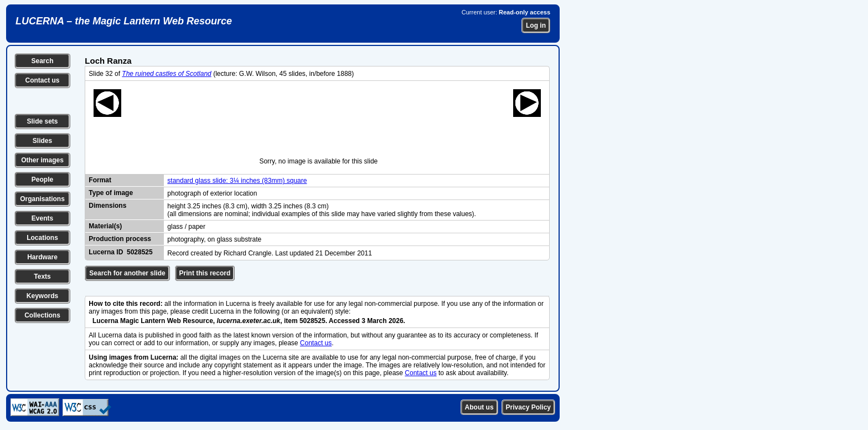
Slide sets (42, 121)
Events (42, 218)
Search (42, 61)
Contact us (42, 80)
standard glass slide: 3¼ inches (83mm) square (237, 181)
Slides (42, 141)
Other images (42, 160)
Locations (42, 238)
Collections (42, 315)
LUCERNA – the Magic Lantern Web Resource (124, 21)
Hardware (42, 257)
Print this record (205, 273)
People (42, 180)
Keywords (42, 296)
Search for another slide (127, 273)
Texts (42, 277)
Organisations (42, 199)
